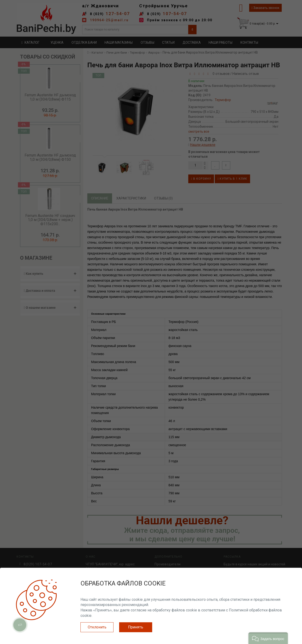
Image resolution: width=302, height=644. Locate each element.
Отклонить (97, 627)
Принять (136, 627)
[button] (268, 638)
